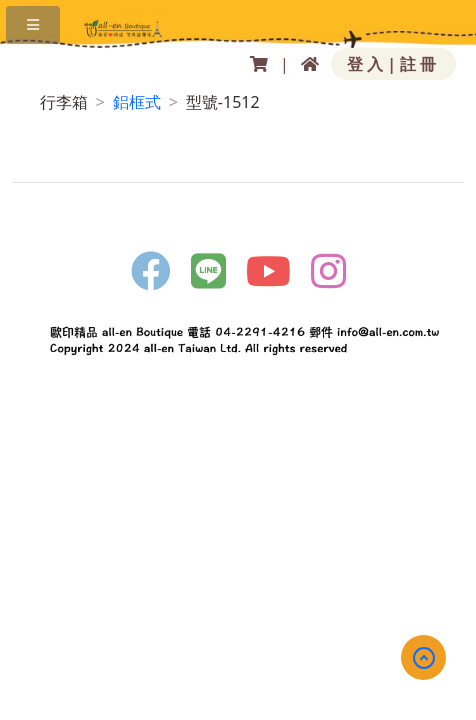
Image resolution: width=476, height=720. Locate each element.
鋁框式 (137, 102)
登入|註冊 (393, 64)
